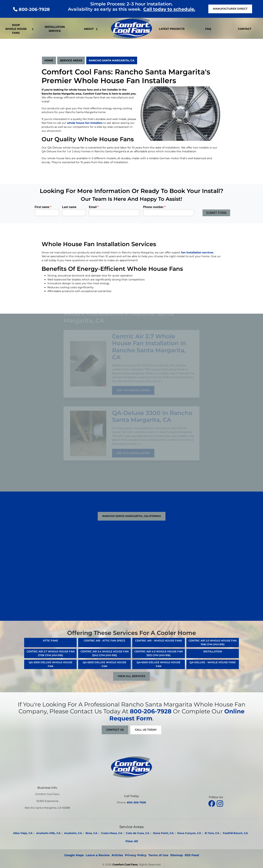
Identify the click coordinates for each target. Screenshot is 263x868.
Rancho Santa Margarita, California (132, 516)
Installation (213, 651)
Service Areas (71, 60)
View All (132, 841)
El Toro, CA (212, 833)
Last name (69, 207)
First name (43, 207)
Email (94, 207)
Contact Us (115, 730)
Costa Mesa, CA (112, 833)
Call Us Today (146, 730)
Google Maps (74, 855)
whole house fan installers (85, 123)
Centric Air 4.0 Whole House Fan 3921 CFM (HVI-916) (159, 653)
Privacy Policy (136, 855)
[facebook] (212, 803)
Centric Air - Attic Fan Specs (104, 641)
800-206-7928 (31, 9)
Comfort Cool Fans (125, 865)
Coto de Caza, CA (138, 833)
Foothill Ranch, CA (235, 833)
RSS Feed (192, 855)
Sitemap (177, 855)
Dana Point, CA (163, 833)
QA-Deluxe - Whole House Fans (213, 662)
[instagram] (220, 803)
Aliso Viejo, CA (23, 833)
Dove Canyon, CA (189, 833)
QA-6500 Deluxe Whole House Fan (158, 664)
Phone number (154, 207)
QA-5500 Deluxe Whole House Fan (104, 664)
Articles (117, 855)
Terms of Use (158, 855)
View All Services (131, 676)
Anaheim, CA (73, 833)
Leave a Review (98, 855)
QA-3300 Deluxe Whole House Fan (50, 664)
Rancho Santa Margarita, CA (112, 60)
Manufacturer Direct (230, 9)
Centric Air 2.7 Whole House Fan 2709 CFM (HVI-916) (50, 653)
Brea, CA (91, 833)
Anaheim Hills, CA (48, 833)
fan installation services (197, 252)
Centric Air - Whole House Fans (159, 641)
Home (49, 60)
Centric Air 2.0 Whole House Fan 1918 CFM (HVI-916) (213, 642)
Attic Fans (50, 641)
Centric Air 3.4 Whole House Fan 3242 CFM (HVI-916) (105, 653)
